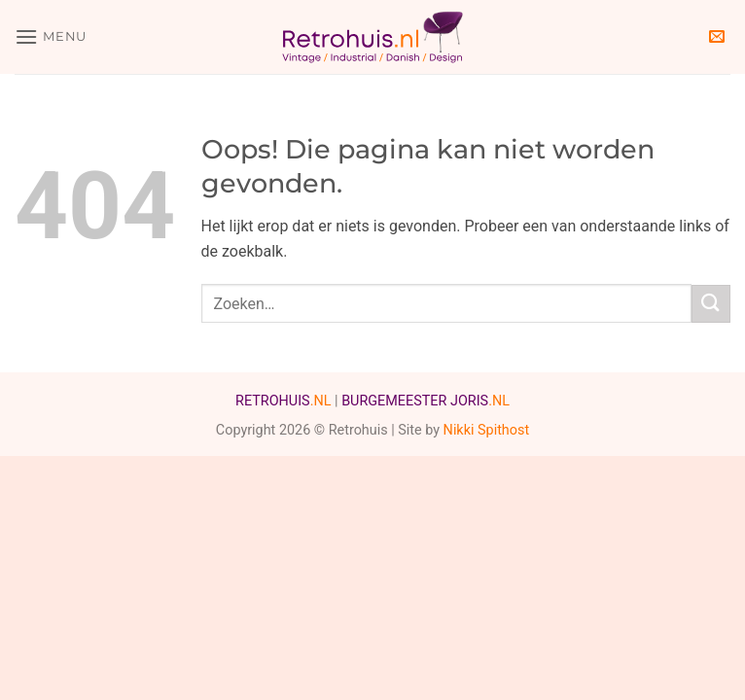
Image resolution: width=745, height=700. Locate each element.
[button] (51, 36)
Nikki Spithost (487, 430)
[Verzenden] (711, 304)
